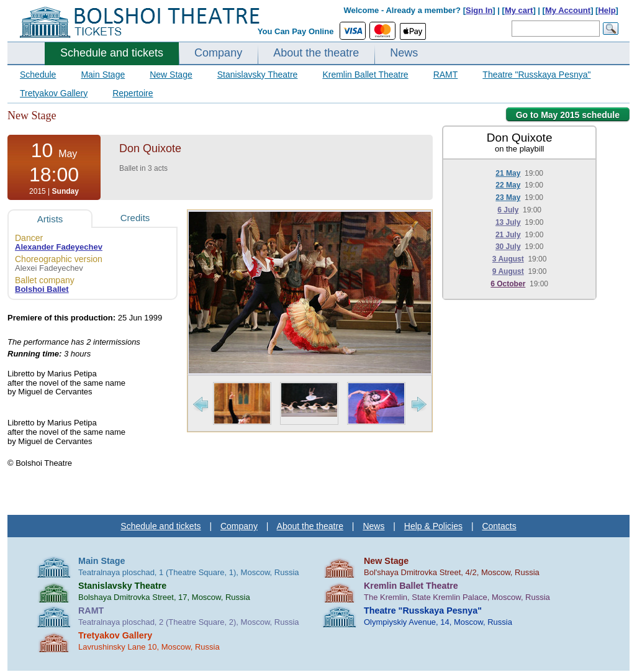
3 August (508, 259)
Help (607, 10)
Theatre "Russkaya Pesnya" (536, 75)
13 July (508, 222)
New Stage (171, 75)
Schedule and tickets (112, 53)
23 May (508, 198)
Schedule (38, 75)
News (404, 53)
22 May (508, 185)
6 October (508, 284)
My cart (519, 10)
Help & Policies (433, 526)
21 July (508, 235)
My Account (568, 10)
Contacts (499, 526)
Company (218, 53)
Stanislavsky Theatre (258, 75)
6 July (508, 210)
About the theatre (316, 53)
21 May (508, 173)
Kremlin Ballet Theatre (365, 75)
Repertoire (133, 93)
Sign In (479, 10)
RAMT (446, 75)
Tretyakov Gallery (54, 93)
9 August (508, 271)
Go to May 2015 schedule (568, 115)
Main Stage (103, 75)
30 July (508, 247)
